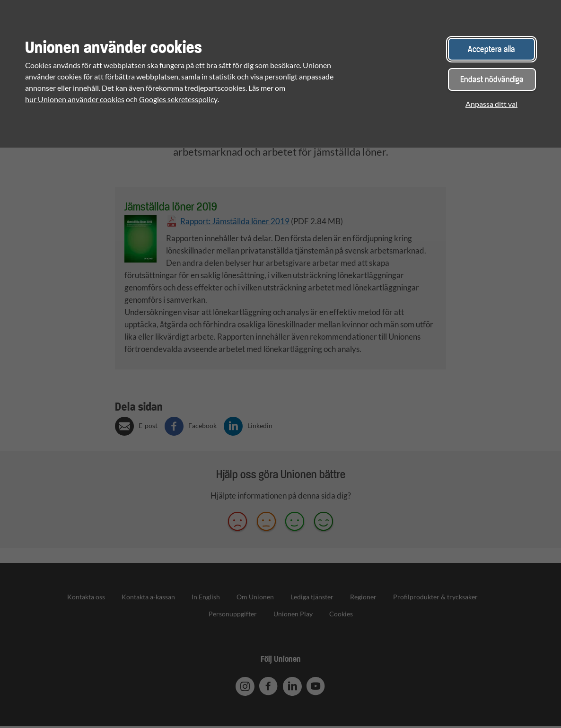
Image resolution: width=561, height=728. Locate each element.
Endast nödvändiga (492, 79)
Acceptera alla (491, 49)
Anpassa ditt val (491, 104)
